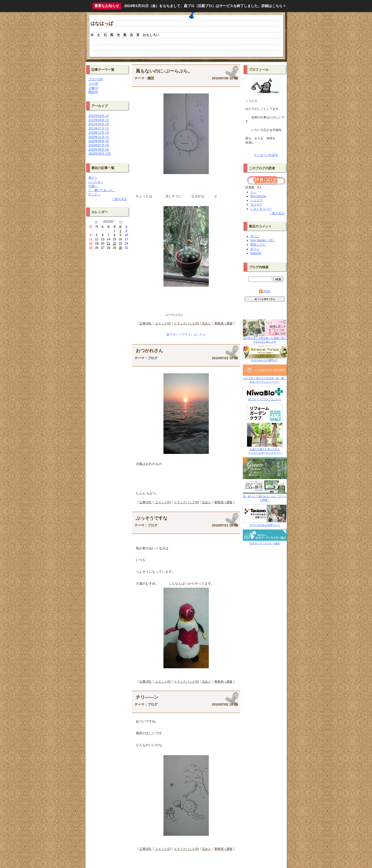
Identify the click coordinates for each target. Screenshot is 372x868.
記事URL (146, 323)
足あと (207, 323)
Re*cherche (258, 196)
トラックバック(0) (186, 323)
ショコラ (256, 200)
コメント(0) (163, 323)
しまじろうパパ (261, 209)
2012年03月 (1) (99, 120)
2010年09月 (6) (99, 141)
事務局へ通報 (223, 323)
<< (96, 222)
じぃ (253, 192)
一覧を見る (119, 199)
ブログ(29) (96, 79)
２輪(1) (93, 88)
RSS (265, 291)
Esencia (256, 253)
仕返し (93, 186)
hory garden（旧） (263, 240)
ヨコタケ (256, 205)
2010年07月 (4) (99, 145)
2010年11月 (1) (99, 137)
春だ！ (93, 178)
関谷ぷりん (258, 245)
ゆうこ (255, 236)
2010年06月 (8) (99, 150)
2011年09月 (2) (99, 124)
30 (120, 248)
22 (114, 244)
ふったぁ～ (96, 182)
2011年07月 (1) (99, 128)
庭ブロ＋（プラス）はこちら (186, 335)
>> (121, 222)
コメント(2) (163, 849)
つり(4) (93, 84)
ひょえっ (94, 194)
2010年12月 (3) (99, 133)
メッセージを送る (266, 155)
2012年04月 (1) (99, 116)
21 (108, 244)
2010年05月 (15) (99, 154)
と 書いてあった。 (102, 190)
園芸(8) (93, 92)
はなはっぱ (102, 23)
